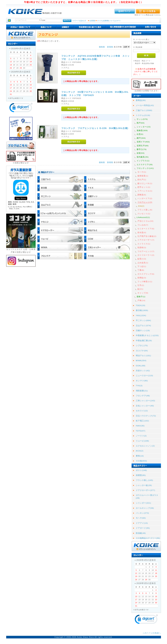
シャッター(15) (144, 127)
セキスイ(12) (142, 411)
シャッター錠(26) (144, 485)
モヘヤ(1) (142, 172)
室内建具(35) (143, 157)
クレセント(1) (144, 214)
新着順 (110, 47)
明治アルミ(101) (144, 356)
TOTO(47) (141, 431)
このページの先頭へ (152, 633)
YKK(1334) (141, 315)
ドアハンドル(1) (145, 191)
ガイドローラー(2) (146, 255)
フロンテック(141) (145, 168)
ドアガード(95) (143, 528)
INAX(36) (140, 426)
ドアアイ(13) (142, 523)
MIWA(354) (141, 360)
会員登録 (92, 21)
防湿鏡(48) (141, 533)
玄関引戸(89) (143, 146)
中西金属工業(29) (144, 340)
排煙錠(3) (142, 278)
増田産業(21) (142, 391)
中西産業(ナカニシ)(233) (147, 335)
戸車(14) (141, 300)
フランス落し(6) (145, 210)
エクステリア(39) (145, 164)
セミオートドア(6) (146, 229)
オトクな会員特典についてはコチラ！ (109, 21)
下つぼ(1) (142, 266)
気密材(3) (142, 247)
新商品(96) (141, 100)
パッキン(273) (143, 513)
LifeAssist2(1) (143, 217)
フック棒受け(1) (145, 282)
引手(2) (141, 285)
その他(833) (141, 461)
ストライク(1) (144, 244)
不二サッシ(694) (144, 320)
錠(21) (140, 289)
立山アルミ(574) (144, 325)
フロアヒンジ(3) (145, 202)
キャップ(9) (143, 293)
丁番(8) (141, 270)
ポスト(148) (141, 470)
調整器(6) (142, 195)
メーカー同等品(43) (145, 105)
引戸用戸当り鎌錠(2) (147, 236)
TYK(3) (139, 386)
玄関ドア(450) (143, 142)
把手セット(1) (144, 187)
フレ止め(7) (143, 225)
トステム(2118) (143, 115)
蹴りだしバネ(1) (145, 183)
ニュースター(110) (145, 375)
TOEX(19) (141, 305)
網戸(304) (141, 138)
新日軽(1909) (142, 310)
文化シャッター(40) (145, 406)
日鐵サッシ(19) (143, 330)
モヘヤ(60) (141, 518)
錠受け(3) (142, 259)
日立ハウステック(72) (146, 416)
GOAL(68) (141, 366)
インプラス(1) (143, 161)
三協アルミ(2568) (144, 110)
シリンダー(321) (144, 503)
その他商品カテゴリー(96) (148, 538)
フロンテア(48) (143, 396)
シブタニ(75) (142, 345)
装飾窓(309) (142, 130)
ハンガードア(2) (145, 198)
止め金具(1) (143, 263)
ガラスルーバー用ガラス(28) (147, 496)
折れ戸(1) (142, 179)
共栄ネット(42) (143, 371)
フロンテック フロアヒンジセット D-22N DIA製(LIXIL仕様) (95, 128)
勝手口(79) (142, 149)
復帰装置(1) (143, 176)
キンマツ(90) (142, 381)
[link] (21, 108)
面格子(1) (141, 297)
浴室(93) (141, 153)
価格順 (102, 47)
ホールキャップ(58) (145, 508)
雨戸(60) (141, 123)
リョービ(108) (143, 441)
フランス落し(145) (145, 480)
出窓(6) (140, 134)
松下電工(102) (143, 421)
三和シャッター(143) (146, 401)
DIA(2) (141, 206)
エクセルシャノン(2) (145, 446)
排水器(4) (142, 232)
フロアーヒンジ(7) (146, 251)
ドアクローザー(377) (146, 490)
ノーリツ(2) (141, 436)
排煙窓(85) (141, 475)
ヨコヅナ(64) (142, 351)
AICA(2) (140, 451)
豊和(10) (140, 456)
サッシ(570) (142, 119)
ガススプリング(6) (146, 274)
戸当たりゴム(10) (145, 221)
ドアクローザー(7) (146, 240)
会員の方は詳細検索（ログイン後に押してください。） (145, 72)
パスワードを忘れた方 (79, 21)
